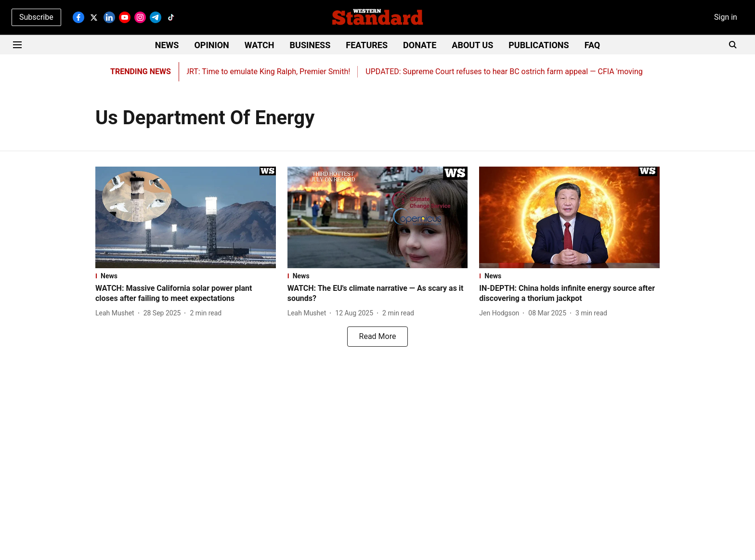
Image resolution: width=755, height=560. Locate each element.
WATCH (260, 45)
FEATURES (367, 45)
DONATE (420, 45)
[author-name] (117, 313)
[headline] (186, 294)
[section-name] (186, 276)
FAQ (592, 45)
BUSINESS (310, 45)
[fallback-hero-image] (186, 217)
